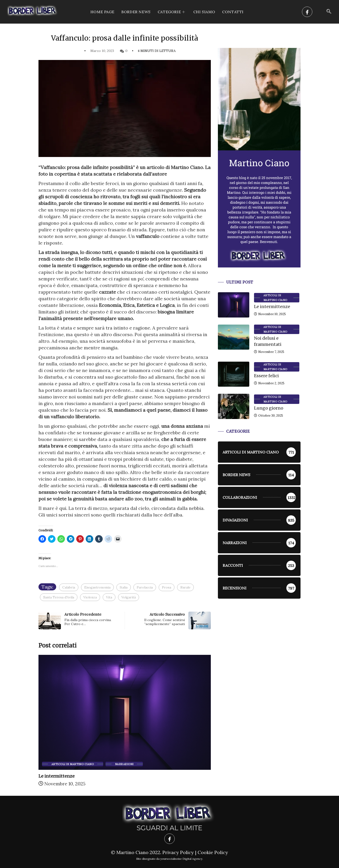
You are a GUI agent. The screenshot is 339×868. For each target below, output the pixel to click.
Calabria (69, 587)
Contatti (233, 12)
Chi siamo (204, 12)
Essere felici (266, 376)
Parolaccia (145, 587)
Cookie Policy (213, 852)
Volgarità (129, 597)
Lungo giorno (269, 408)
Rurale (185, 587)
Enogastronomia (97, 587)
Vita (109, 597)
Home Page (102, 12)
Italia (124, 587)
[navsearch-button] (329, 12)
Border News (136, 12)
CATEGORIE (172, 12)
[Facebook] (307, 12)
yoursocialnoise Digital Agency (181, 859)
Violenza (90, 597)
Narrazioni (124, 764)
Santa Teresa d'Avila (59, 597)
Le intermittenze (57, 776)
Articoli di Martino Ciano (73, 764)
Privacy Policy (178, 852)
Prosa (167, 587)
